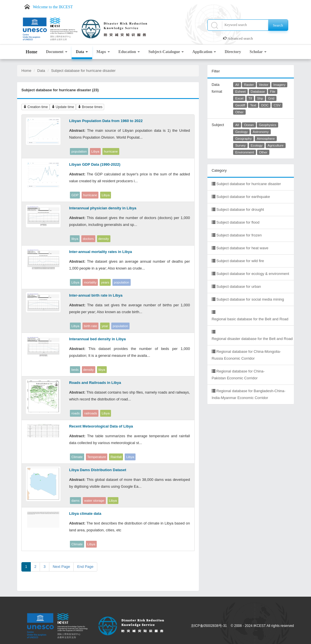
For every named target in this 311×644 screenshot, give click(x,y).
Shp (260, 98)
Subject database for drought (240, 209)
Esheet (241, 91)
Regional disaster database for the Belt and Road (252, 339)
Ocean (249, 125)
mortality (90, 282)
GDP (75, 195)
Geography (244, 138)
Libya (95, 151)
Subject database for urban (239, 286)
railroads (91, 413)
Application (204, 52)
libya (75, 239)
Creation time (36, 107)
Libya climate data (85, 514)
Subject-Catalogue (166, 52)
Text (253, 105)
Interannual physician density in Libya (103, 208)
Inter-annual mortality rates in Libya (100, 252)
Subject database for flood (238, 222)
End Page (85, 567)
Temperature (97, 457)
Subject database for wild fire (240, 261)
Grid (271, 98)
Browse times (90, 107)
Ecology (257, 145)
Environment (245, 152)
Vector (263, 85)
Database (258, 91)
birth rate (90, 326)
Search (278, 25)
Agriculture (276, 145)
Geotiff (240, 105)
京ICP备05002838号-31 (209, 626)
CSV (277, 105)
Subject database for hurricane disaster (83, 71)
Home (32, 52)
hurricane (111, 151)
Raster (249, 85)
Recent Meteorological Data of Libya (101, 426)
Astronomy (261, 132)
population (79, 151)
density (104, 239)
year (105, 326)
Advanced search (240, 38)
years (105, 282)
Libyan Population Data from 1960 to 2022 (106, 121)
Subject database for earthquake (243, 197)
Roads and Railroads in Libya (95, 383)
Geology (242, 132)
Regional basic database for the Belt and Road (250, 319)
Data (82, 52)
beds (75, 369)
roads (75, 413)
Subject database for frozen (239, 235)
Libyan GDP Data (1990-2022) (95, 164)
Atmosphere (266, 138)
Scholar (258, 52)
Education (129, 52)
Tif (250, 98)
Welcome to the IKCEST (53, 7)
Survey (241, 145)
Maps (103, 52)
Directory (233, 52)
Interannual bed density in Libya (97, 339)
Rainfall (116, 457)
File (273, 91)
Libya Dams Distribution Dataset (98, 470)
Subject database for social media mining (250, 299)
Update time (63, 107)
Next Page (61, 567)
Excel (240, 98)
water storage (94, 500)
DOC (265, 105)
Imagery (279, 85)
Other (240, 112)
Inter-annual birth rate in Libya (96, 295)
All (237, 85)
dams (75, 500)
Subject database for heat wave (242, 248)
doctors (88, 239)
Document (57, 52)
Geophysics (267, 125)
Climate (77, 457)
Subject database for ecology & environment (253, 274)
